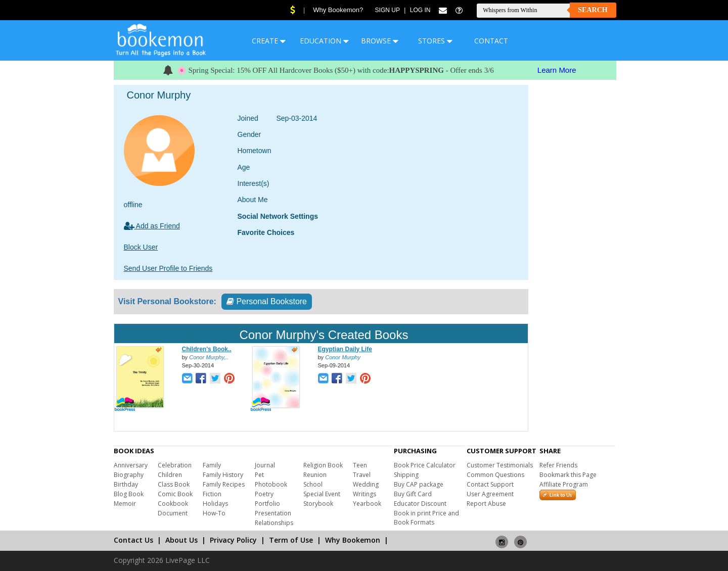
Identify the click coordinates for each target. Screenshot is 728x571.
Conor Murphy (343, 357)
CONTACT (491, 41)
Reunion (315, 475)
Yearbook (367, 504)
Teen (360, 465)
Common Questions (495, 475)
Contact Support (490, 484)
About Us (181, 540)
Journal (265, 465)
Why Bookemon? (338, 10)
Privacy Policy (233, 540)
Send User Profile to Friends (168, 268)
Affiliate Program (564, 484)
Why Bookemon (353, 540)
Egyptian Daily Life (345, 349)
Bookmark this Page (568, 475)
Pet (259, 475)
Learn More (557, 70)
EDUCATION (324, 41)
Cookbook (173, 504)
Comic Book (175, 494)
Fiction (212, 494)
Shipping (406, 475)
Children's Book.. (207, 349)
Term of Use (291, 540)
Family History (223, 475)
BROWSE (380, 41)
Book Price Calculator (425, 465)
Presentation (273, 513)
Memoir (125, 504)
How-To (214, 513)
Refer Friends (558, 465)
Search (593, 10)
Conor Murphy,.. (209, 357)
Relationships (274, 523)
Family (212, 465)
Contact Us (133, 540)
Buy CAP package (419, 484)
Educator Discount (420, 504)
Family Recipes (224, 484)
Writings (365, 494)
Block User (141, 247)
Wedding (366, 484)
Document (173, 513)
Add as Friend (152, 226)
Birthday (126, 484)
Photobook (271, 484)
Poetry (264, 494)
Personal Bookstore (267, 301)
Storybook (318, 504)
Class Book (174, 484)
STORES (435, 41)
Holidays (215, 504)
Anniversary (131, 465)
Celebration (175, 465)
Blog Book (129, 494)
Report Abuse (486, 504)
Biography (129, 475)
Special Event (322, 494)
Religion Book (323, 465)
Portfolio (267, 504)
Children (170, 475)
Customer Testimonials (500, 465)
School (313, 484)
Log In (420, 10)
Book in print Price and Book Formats (426, 518)
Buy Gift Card (413, 494)
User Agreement (490, 494)
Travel (362, 475)
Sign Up (388, 10)
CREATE (269, 41)
